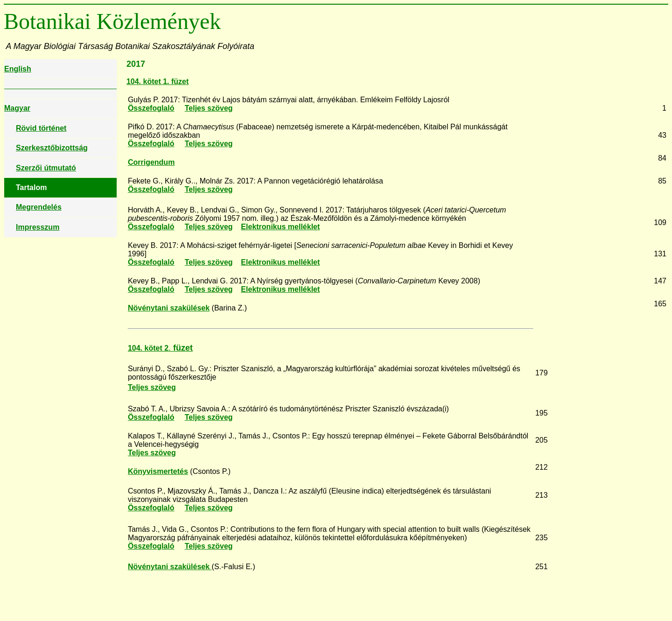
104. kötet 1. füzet (157, 81)
